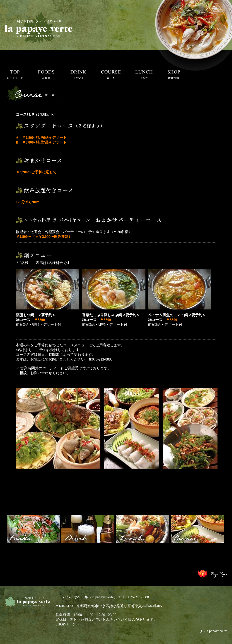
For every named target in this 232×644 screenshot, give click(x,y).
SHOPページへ (67, 624)
